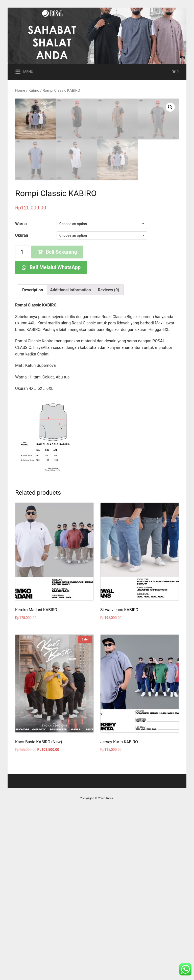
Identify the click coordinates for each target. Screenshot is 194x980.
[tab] (33, 454)
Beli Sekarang (57, 416)
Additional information (70, 454)
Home (20, 90)
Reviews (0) (109, 454)
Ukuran (22, 399)
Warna (21, 387)
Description (33, 454)
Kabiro (34, 90)
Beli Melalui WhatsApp (51, 431)
